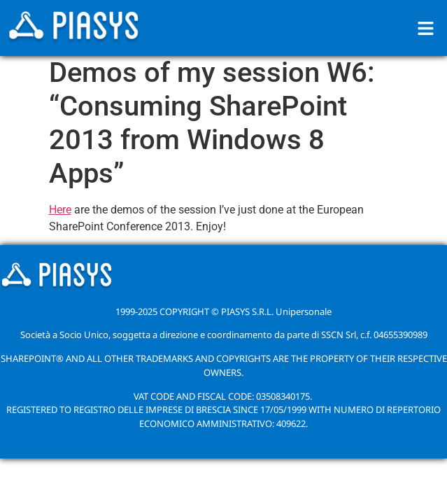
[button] (426, 28)
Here (60, 210)
